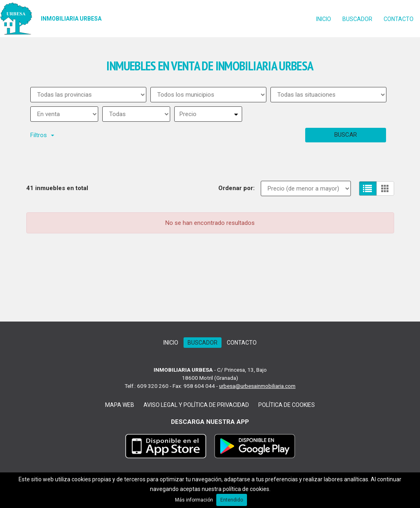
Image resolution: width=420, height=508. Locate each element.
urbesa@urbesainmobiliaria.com (257, 386)
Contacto (399, 19)
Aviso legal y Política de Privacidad (196, 405)
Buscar (346, 135)
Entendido (232, 500)
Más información (194, 500)
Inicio (324, 19)
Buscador (357, 19)
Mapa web (120, 405)
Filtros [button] (42, 135)
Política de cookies (287, 405)
